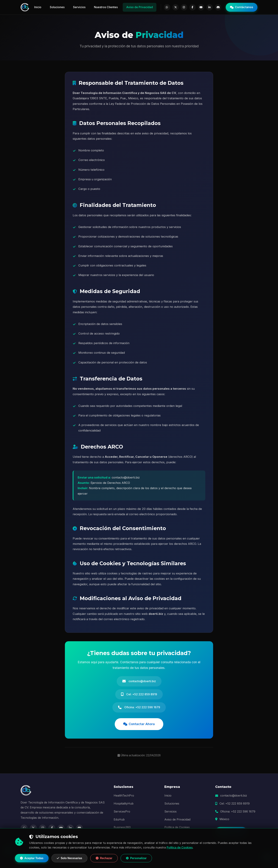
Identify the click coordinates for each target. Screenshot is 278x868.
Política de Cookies (180, 847)
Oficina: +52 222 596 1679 (238, 813)
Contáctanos (242, 7)
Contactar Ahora (139, 725)
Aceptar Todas (32, 858)
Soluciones (57, 7)
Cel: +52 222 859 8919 (235, 805)
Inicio (38, 7)
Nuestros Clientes (106, 7)
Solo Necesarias (72, 858)
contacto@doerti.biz (234, 797)
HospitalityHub (124, 805)
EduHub (119, 821)
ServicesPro (122, 813)
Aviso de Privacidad (140, 7)
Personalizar (141, 858)
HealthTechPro (124, 797)
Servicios (79, 7)
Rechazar (108, 858)
